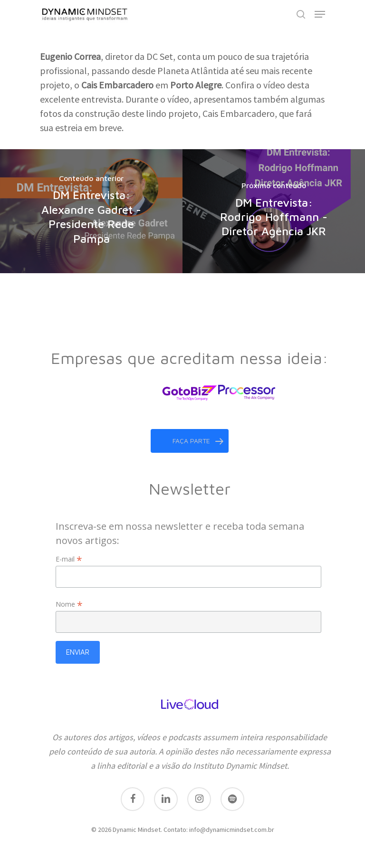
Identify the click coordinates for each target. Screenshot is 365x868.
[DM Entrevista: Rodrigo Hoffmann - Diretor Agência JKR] (274, 211)
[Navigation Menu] (320, 14)
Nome (69, 604)
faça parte (198, 441)
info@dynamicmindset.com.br (232, 830)
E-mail (69, 559)
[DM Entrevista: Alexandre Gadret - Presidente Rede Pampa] (91, 211)
